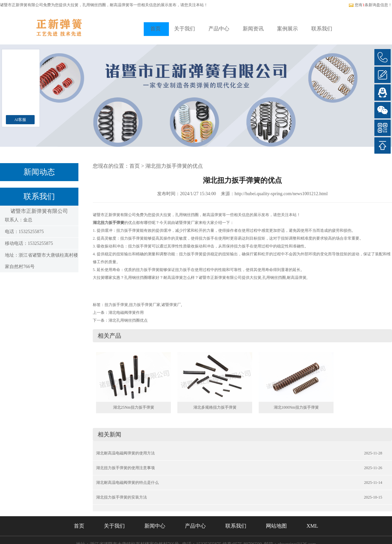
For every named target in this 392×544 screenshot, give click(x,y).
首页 (155, 29)
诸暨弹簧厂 (171, 305)
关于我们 (185, 29)
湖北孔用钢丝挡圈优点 (128, 320)
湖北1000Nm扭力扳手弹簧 (296, 407)
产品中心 (219, 29)
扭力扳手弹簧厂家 (145, 305)
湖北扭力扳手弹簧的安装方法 (122, 497)
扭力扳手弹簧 (116, 305)
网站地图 (276, 526)
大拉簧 (73, 5)
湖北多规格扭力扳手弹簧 (215, 407)
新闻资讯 (253, 29)
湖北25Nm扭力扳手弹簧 (134, 407)
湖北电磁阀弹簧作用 (126, 313)
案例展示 (287, 29)
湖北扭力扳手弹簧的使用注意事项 (125, 468)
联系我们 (322, 29)
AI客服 (20, 120)
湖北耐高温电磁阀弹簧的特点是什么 (127, 483)
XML (312, 526)
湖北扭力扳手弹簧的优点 (174, 166)
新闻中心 (155, 526)
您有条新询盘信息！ (370, 5)
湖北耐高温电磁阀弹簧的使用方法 (125, 453)
